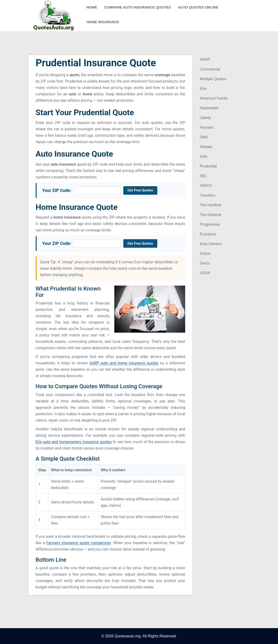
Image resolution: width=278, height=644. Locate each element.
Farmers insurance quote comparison (79, 543)
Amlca (205, 254)
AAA (204, 157)
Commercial (210, 69)
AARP (205, 60)
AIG (203, 176)
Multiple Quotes (213, 79)
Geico (205, 263)
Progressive (210, 224)
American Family (214, 98)
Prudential (208, 166)
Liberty (205, 118)
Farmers (207, 127)
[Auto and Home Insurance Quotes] (52, 16)
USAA (205, 273)
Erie (203, 89)
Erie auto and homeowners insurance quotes (74, 442)
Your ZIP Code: (57, 190)
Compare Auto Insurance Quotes (137, 7)
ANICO (206, 186)
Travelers (208, 195)
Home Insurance (103, 22)
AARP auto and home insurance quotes (124, 363)
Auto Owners (211, 244)
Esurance (208, 234)
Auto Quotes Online (198, 7)
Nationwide (209, 108)
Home (92, 7)
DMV (204, 137)
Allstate (206, 147)
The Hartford (210, 205)
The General (210, 215)
